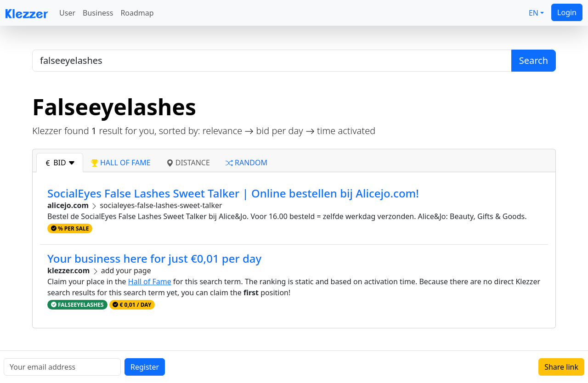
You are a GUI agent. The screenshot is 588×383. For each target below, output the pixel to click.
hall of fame (121, 163)
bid (60, 163)
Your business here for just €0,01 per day (154, 258)
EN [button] (534, 13)
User (67, 13)
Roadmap (137, 13)
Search (534, 60)
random (246, 163)
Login (567, 12)
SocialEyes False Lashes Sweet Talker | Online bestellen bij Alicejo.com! (233, 193)
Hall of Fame (150, 282)
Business (98, 13)
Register (145, 367)
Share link (561, 367)
